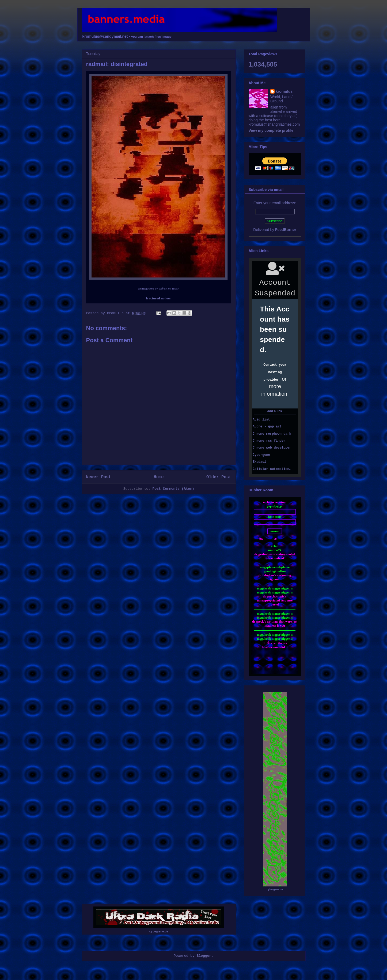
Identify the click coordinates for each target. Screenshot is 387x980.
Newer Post (99, 477)
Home (159, 477)
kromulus (284, 91)
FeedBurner (286, 230)
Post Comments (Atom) (173, 489)
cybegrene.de (159, 931)
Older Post (219, 477)
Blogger (204, 956)
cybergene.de (275, 889)
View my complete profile (271, 130)
